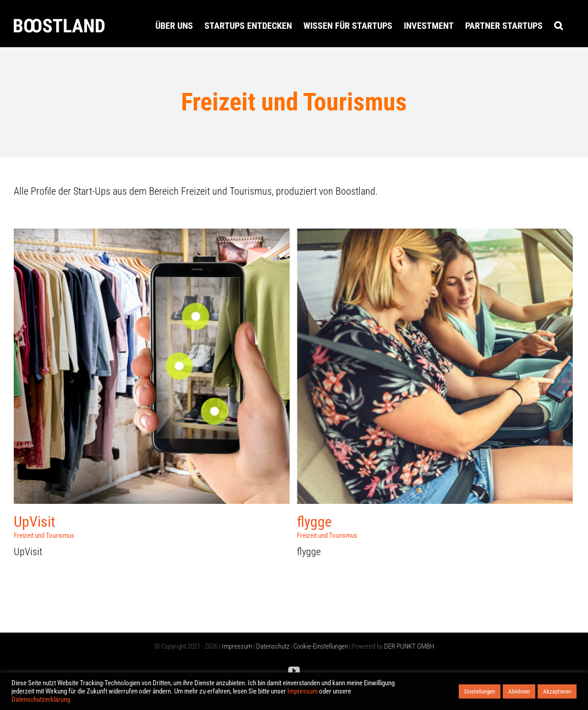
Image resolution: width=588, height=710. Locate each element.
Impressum (237, 646)
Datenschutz (273, 646)
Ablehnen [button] (519, 691)
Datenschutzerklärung (41, 699)
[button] (558, 26)
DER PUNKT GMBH (408, 646)
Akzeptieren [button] (557, 691)
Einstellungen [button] (480, 691)
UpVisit (34, 522)
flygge (304, 522)
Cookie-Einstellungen (321, 646)
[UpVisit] (152, 235)
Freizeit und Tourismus (44, 535)
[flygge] (424, 235)
